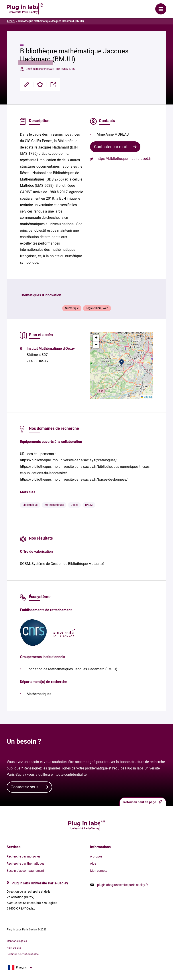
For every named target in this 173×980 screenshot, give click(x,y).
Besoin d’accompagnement (25, 871)
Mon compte (99, 871)
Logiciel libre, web (97, 308)
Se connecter (71, 6)
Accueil (11, 21)
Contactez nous (25, 787)
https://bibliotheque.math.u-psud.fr (124, 159)
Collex (74, 505)
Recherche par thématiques (26, 864)
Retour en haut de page (143, 802)
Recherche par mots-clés (24, 856)
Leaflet (146, 397)
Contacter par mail (110, 147)
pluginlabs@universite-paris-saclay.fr (123, 885)
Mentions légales (17, 941)
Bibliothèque (30, 505)
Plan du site (14, 948)
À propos (96, 856)
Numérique (72, 308)
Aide (93, 864)
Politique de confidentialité (23, 954)
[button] (122, 362)
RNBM (89, 505)
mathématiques (54, 505)
